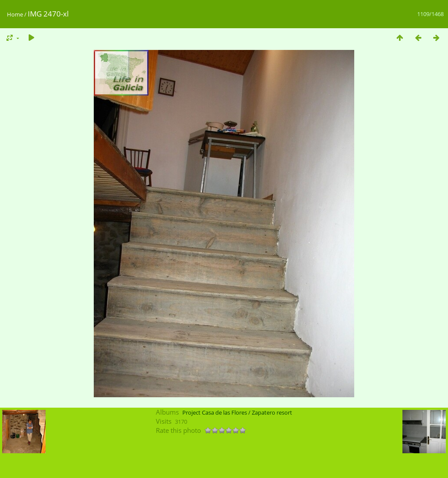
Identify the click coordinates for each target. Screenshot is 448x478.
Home (15, 14)
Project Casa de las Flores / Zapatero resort (237, 412)
